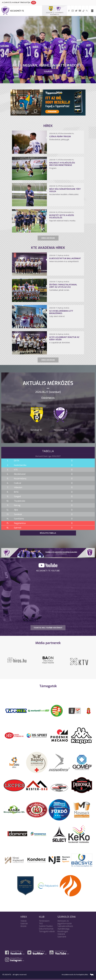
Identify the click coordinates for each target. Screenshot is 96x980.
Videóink (61, 934)
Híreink (23, 926)
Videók (24, 921)
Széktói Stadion (46, 926)
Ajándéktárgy (63, 929)
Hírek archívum (48, 238)
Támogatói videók (47, 931)
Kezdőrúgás (63, 931)
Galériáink (62, 937)
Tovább (48, 71)
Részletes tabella (48, 533)
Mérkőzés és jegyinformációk (65, 922)
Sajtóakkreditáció (65, 926)
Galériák (24, 924)
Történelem (44, 921)
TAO (41, 924)
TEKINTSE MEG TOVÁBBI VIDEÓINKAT (48, 628)
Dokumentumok (46, 929)
